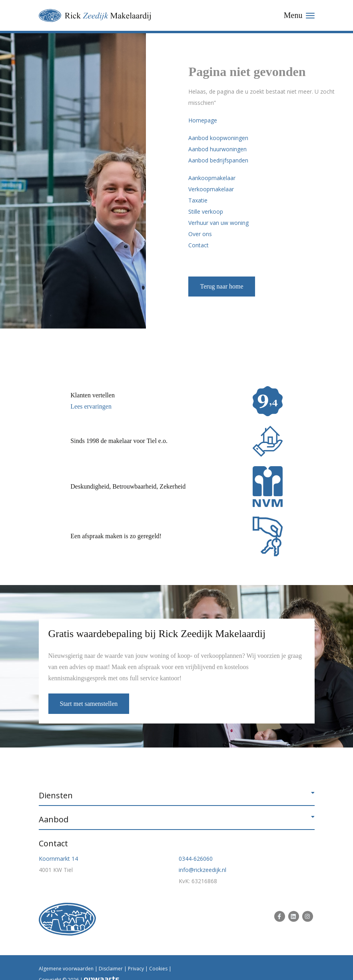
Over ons (200, 234)
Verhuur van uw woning (218, 223)
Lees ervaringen (91, 406)
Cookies (158, 969)
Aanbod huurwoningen (217, 149)
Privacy (136, 969)
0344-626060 (196, 859)
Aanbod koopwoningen (218, 138)
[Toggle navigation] (299, 16)
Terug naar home (221, 286)
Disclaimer (111, 969)
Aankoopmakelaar (212, 178)
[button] (177, 796)
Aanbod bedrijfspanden (218, 160)
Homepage (203, 120)
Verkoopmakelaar (211, 189)
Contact (198, 245)
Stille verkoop (206, 211)
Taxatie (198, 200)
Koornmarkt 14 (58, 859)
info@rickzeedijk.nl (202, 870)
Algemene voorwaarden (66, 969)
